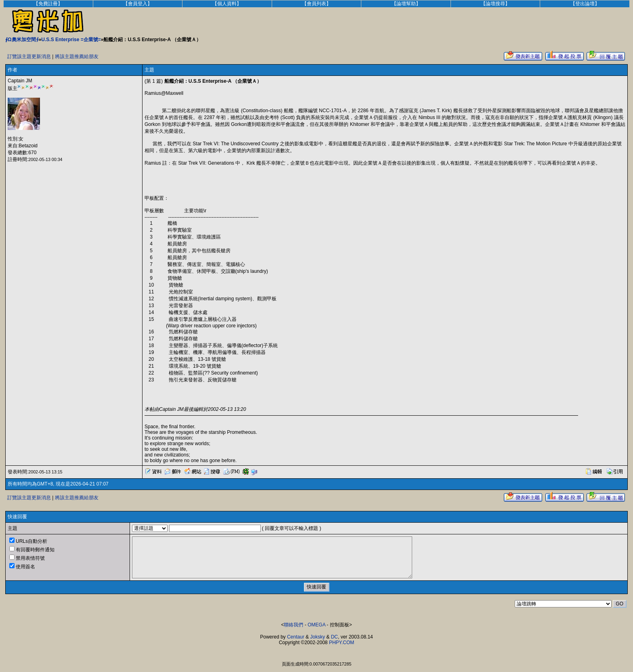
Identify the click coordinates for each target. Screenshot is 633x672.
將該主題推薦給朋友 (77, 57)
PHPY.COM (342, 643)
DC (334, 637)
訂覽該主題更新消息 (29, 57)
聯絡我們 (293, 625)
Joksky (318, 637)
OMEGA (316, 625)
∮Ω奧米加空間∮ (22, 40)
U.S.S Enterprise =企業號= (71, 40)
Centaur (296, 637)
